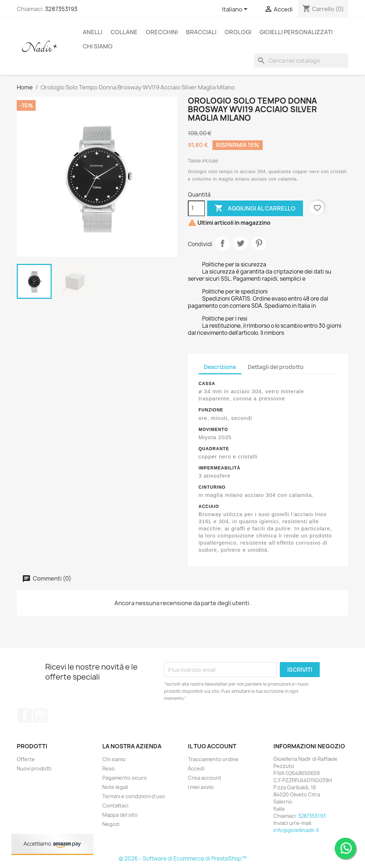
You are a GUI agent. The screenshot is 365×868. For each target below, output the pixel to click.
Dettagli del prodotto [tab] (276, 367)
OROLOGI (238, 32)
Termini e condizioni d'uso (134, 796)
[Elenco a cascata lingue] (236, 10)
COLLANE (124, 32)
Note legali (115, 787)
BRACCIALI (201, 32)
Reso (109, 768)
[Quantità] (196, 208)
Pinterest (259, 243)
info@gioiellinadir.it (296, 830)
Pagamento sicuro (125, 778)
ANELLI (92, 32)
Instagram (40, 716)
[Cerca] (301, 61)
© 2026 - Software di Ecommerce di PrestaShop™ (183, 859)
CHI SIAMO (98, 46)
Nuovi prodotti (34, 768)
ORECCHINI (162, 32)
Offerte (26, 759)
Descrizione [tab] (220, 367)
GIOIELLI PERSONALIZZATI (296, 32)
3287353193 (61, 9)
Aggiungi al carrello (255, 208)
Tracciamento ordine (213, 759)
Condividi (222, 243)
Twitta (241, 243)
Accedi (196, 768)
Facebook (25, 716)
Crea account (205, 778)
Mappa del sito (120, 815)
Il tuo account (212, 746)
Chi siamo (114, 759)
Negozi (111, 824)
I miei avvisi (201, 787)
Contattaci (115, 805)
